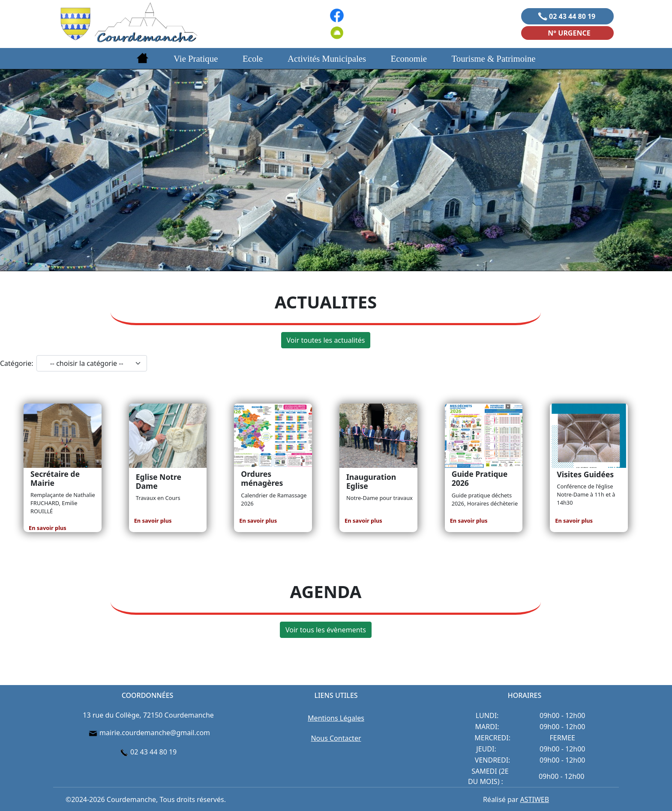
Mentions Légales (336, 718)
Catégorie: (16, 363)
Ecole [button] (253, 58)
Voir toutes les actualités (326, 340)
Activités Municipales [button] (327, 58)
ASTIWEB (535, 799)
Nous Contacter (336, 738)
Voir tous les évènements (326, 630)
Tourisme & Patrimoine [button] (494, 58)
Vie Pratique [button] (196, 58)
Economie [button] (409, 58)
